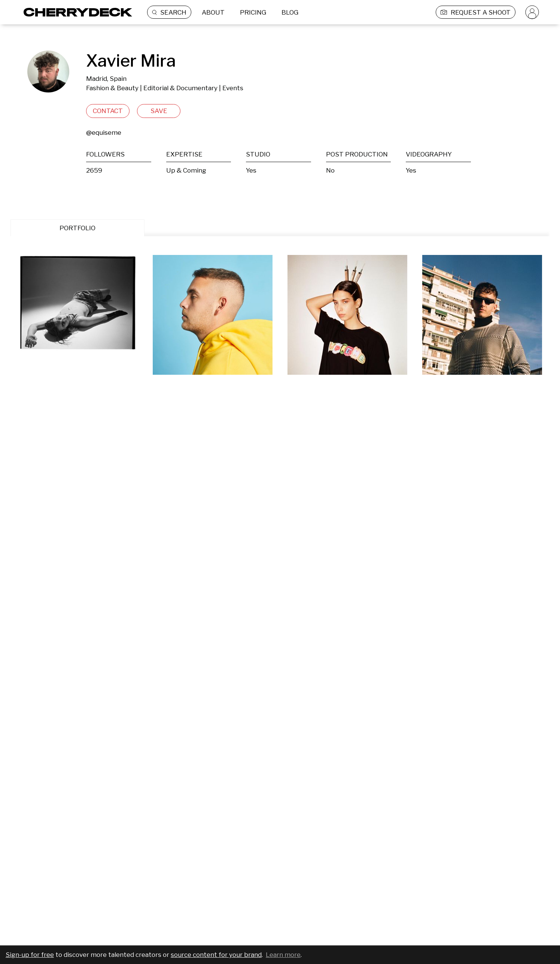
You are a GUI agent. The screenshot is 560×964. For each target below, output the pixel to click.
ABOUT (213, 12)
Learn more (283, 955)
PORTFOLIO (77, 228)
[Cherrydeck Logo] (75, 12)
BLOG (290, 12)
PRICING (253, 12)
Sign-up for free (30, 955)
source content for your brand (216, 955)
